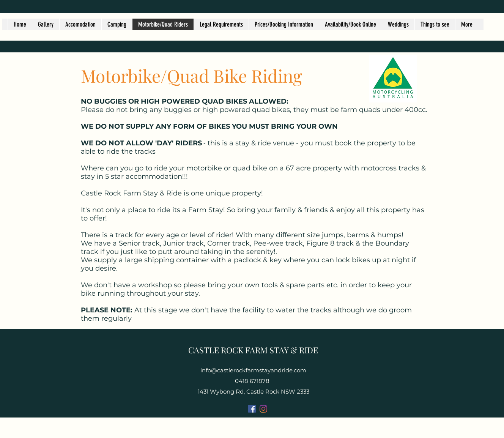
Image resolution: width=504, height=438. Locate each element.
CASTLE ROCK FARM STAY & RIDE (253, 350)
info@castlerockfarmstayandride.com (253, 370)
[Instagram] (263, 409)
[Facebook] (252, 409)
